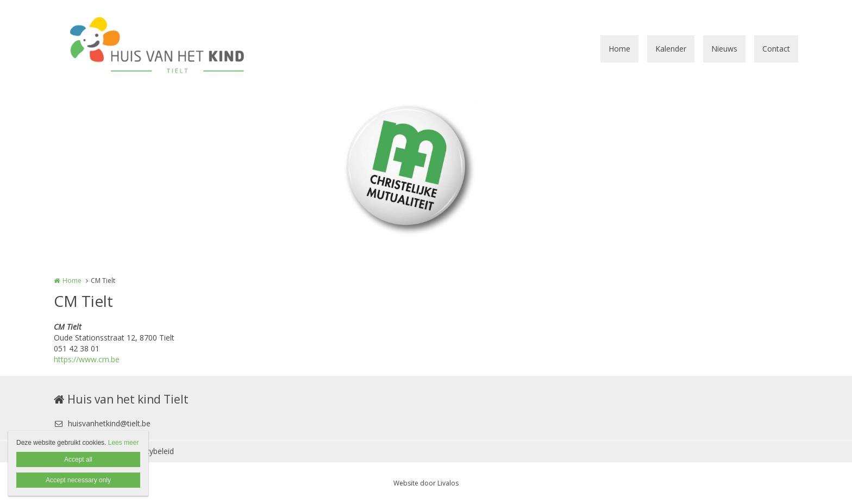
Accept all (78, 459)
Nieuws (724, 49)
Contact (776, 49)
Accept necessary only (78, 480)
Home (619, 49)
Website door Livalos (426, 483)
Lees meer (124, 443)
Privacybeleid (151, 451)
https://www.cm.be (87, 359)
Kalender (671, 49)
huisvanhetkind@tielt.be (102, 423)
